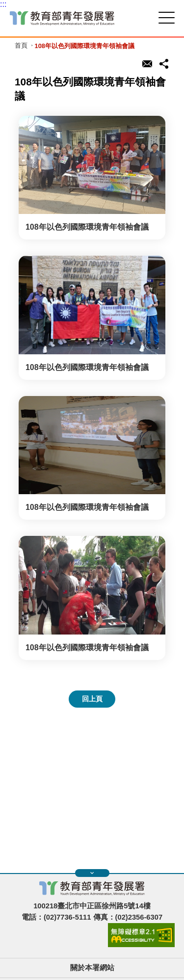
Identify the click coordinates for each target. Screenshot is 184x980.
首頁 (21, 46)
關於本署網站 (92, 968)
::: (3, 4)
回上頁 (92, 699)
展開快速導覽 (92, 873)
